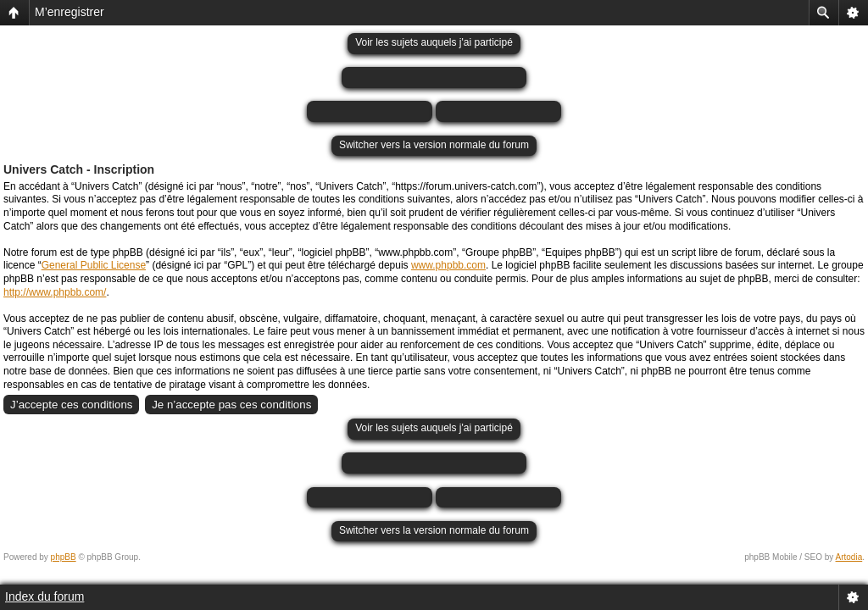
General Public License (94, 265)
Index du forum (45, 596)
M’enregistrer (70, 12)
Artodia (849, 557)
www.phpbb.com (448, 265)
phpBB (64, 557)
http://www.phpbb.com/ (55, 292)
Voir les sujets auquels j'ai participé (434, 42)
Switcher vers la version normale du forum (434, 145)
